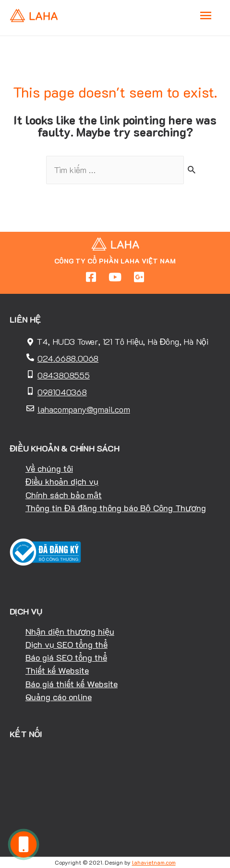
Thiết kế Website (57, 670)
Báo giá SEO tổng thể (66, 657)
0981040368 (62, 392)
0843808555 (64, 375)
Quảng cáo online (59, 697)
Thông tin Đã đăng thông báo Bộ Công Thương (116, 508)
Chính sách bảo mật (64, 495)
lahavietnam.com (154, 862)
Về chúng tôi (49, 468)
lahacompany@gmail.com (84, 409)
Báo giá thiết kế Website (72, 684)
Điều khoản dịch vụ (62, 481)
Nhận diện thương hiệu (70, 631)
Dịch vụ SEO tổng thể (67, 644)
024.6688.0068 (68, 358)
